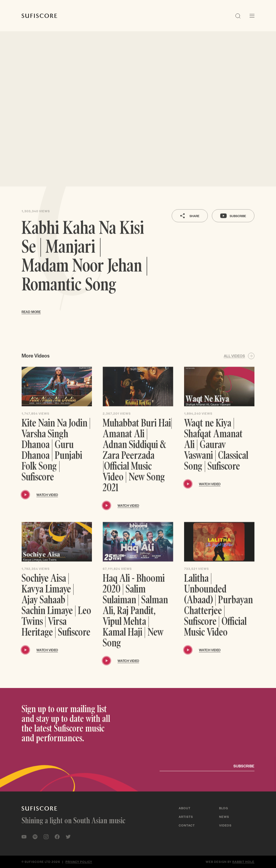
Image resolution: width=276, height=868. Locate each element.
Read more (31, 321)
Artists (186, 817)
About (185, 808)
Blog (224, 808)
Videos (225, 825)
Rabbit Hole (243, 862)
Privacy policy (79, 862)
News (224, 817)
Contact (187, 825)
